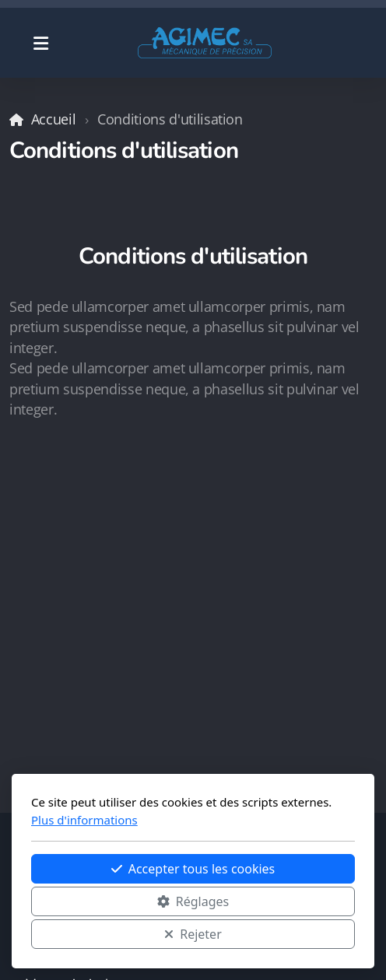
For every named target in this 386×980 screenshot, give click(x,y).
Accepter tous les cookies (193, 869)
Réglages (193, 901)
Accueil (54, 119)
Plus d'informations (84, 820)
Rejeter (193, 934)
